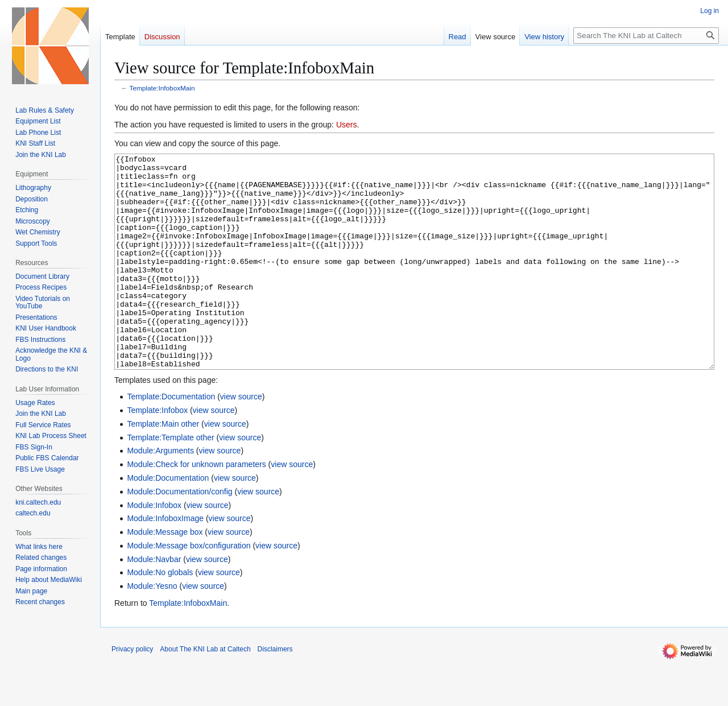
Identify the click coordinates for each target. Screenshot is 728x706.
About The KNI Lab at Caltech (205, 692)
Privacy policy (132, 692)
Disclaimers (275, 692)
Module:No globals (160, 615)
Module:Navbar (154, 602)
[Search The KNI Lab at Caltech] (646, 36)
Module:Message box (165, 575)
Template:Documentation (171, 439)
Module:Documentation (168, 521)
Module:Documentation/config (179, 534)
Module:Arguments (160, 493)
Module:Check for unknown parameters (196, 507)
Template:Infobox (157, 453)
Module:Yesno (152, 629)
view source (241, 439)
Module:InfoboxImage (165, 561)
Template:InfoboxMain (162, 88)
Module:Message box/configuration (189, 588)
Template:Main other (163, 466)
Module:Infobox (154, 548)
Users (347, 125)
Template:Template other (170, 480)
